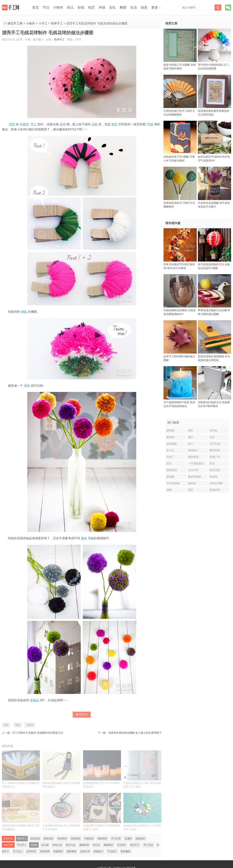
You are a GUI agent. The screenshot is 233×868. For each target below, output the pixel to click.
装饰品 (34, 700)
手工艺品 (148, 845)
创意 (144, 8)
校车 (191, 431)
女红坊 (96, 845)
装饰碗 (170, 477)
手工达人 (18, 851)
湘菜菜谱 (193, 457)
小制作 (58, 8)
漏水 (191, 437)
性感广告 (215, 457)
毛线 (150, 124)
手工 (34, 124)
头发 (212, 437)
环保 (102, 8)
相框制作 (102, 839)
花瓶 (95, 124)
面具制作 (49, 839)
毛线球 (24, 124)
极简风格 (215, 450)
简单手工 (57, 23)
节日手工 (22, 845)
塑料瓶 (170, 431)
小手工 (43, 23)
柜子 (191, 444)
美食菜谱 (45, 851)
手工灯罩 (116, 839)
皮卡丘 (170, 450)
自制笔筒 (76, 839)
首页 (36, 8)
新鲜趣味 (126, 851)
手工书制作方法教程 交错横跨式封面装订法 (38, 733)
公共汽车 (193, 470)
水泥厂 (170, 457)
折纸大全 (57, 845)
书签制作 (89, 839)
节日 (46, 8)
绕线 (24, 312)
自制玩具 (35, 839)
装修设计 (98, 851)
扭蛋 (191, 490)
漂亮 (12, 124)
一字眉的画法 (196, 463)
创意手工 (135, 845)
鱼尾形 (213, 477)
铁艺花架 (215, 470)
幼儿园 (45, 845)
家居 (114, 124)
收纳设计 (193, 450)
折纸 (81, 8)
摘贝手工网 (15, 23)
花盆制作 (140, 839)
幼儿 (70, 8)
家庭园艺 (58, 851)
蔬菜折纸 (215, 490)
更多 (155, 8)
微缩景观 (172, 470)
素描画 (170, 437)
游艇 (169, 490)
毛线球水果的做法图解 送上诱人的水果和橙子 (135, 733)
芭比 (169, 463)
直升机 (213, 431)
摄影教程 (72, 851)
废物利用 (84, 845)
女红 (113, 8)
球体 (27, 386)
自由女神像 (216, 483)
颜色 (84, 538)
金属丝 (128, 839)
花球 (63, 124)
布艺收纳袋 (173, 483)
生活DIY (122, 845)
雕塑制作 (109, 845)
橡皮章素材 (194, 477)
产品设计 (112, 851)
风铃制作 (62, 839)
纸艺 (92, 8)
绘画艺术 (85, 851)
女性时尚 (31, 851)
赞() (82, 714)
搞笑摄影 (172, 444)
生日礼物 (215, 444)
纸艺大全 (71, 845)
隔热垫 (192, 483)
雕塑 (123, 8)
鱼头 (212, 463)
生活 (134, 8)
